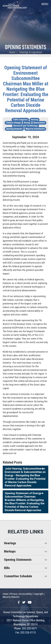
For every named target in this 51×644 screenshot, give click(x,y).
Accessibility (26, 594)
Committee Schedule (18, 576)
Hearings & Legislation (31, 52)
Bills (7, 568)
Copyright (38, 594)
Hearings (10, 543)
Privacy (14, 594)
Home (12, 52)
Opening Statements (26, 48)
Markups (10, 551)
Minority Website (11, 597)
